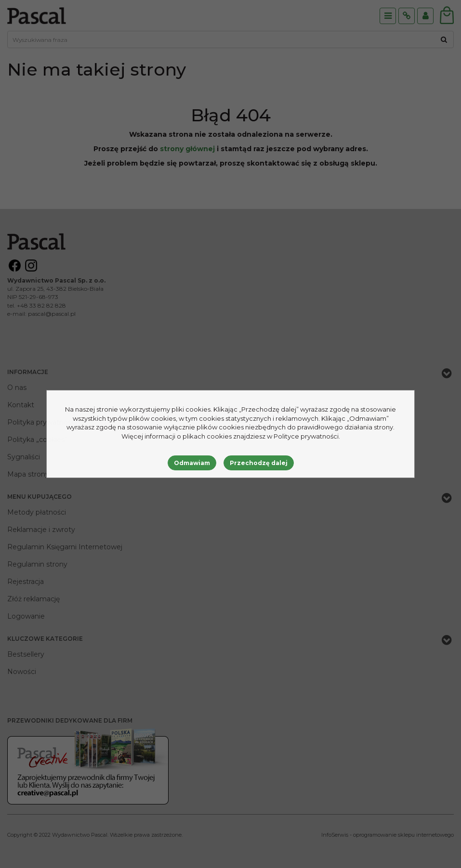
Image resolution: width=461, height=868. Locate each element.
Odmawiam (192, 463)
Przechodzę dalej (259, 463)
